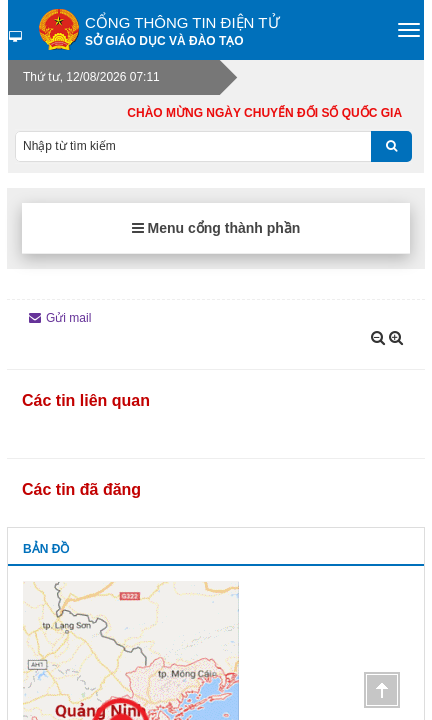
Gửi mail (60, 318)
